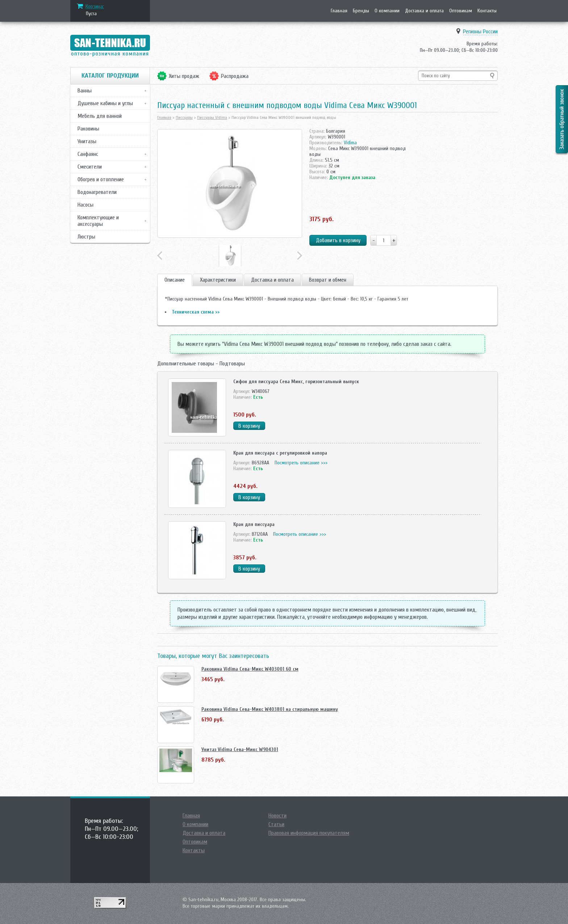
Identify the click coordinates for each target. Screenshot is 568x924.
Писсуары (184, 117)
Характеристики (218, 280)
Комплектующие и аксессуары (98, 221)
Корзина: (95, 7)
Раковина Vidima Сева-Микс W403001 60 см (250, 669)
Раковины (88, 129)
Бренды (361, 11)
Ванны (85, 91)
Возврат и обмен (328, 280)
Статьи (276, 824)
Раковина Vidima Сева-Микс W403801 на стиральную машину (270, 709)
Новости (277, 816)
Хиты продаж (184, 76)
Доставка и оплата (424, 11)
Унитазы (87, 141)
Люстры (86, 237)
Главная (339, 11)
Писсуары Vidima (212, 117)
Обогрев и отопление (101, 179)
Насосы (85, 205)
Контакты (487, 11)
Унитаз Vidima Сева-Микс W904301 (240, 749)
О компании (387, 11)
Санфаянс (88, 154)
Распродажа (235, 76)
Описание (175, 280)
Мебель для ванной (100, 116)
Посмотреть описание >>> (301, 463)
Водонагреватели (97, 192)
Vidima (350, 143)
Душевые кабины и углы (105, 103)
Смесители (90, 167)
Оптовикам (461, 11)
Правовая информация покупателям (309, 833)
